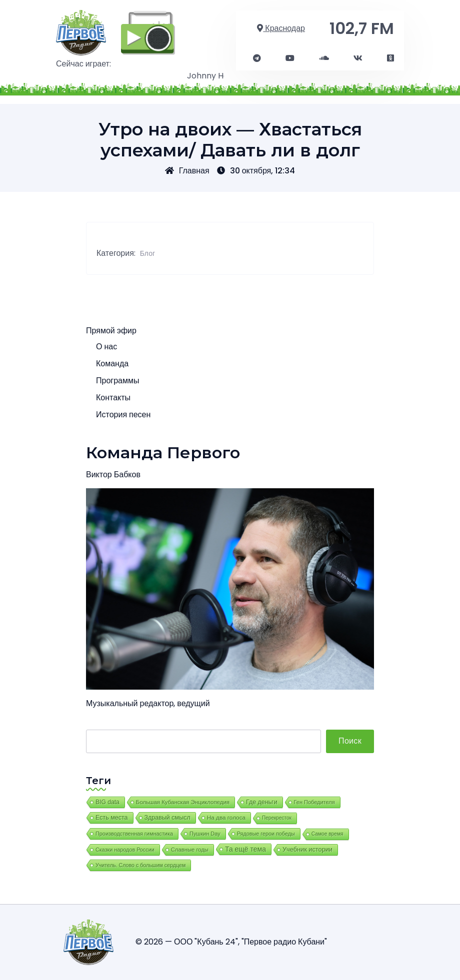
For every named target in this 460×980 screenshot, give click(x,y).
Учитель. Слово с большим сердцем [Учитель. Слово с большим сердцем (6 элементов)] (140, 865)
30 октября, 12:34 (256, 171)
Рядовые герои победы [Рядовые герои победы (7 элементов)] (266, 834)
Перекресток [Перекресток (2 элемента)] (277, 818)
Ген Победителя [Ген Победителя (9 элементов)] (314, 802)
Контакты (113, 398)
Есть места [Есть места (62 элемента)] (112, 818)
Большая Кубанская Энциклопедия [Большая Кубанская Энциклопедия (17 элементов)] (183, 802)
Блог (147, 253)
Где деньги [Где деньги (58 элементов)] (262, 802)
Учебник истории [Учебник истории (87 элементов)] (307, 849)
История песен (123, 415)
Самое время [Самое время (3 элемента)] (327, 834)
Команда (112, 364)
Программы (117, 381)
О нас (106, 347)
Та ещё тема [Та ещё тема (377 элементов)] (245, 849)
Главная (187, 171)
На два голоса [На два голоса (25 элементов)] (226, 817)
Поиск (350, 741)
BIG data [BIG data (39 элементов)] (107, 802)
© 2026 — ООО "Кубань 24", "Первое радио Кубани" (231, 942)
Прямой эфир (111, 331)
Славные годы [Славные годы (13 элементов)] (190, 850)
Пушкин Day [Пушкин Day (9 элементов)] (205, 834)
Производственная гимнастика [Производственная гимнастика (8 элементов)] (134, 834)
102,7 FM (362, 28)
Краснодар (281, 28)
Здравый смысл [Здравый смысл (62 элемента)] (167, 818)
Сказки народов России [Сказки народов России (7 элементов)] (125, 850)
